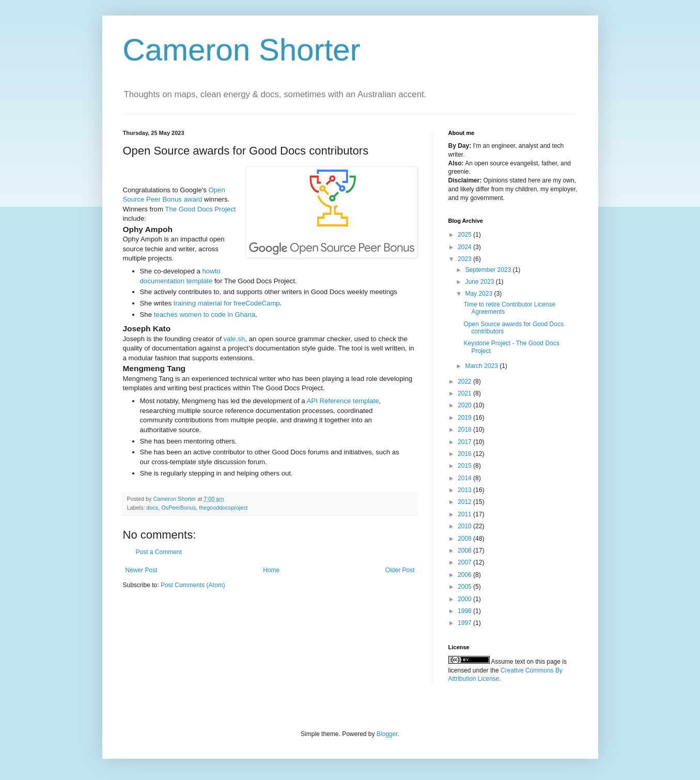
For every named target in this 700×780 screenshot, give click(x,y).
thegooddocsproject (223, 508)
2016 (465, 454)
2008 (465, 550)
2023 (465, 259)
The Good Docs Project (200, 209)
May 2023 (479, 294)
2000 (465, 599)
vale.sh (235, 339)
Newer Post (142, 570)
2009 (465, 539)
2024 (465, 247)
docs (152, 508)
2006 (465, 575)
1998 (465, 611)
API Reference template (343, 401)
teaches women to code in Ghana (205, 315)
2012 (465, 502)
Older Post (400, 570)
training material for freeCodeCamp (227, 303)
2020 (465, 405)
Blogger (387, 734)
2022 (465, 381)
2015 (465, 466)
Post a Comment (159, 552)
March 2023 (482, 366)
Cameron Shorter (242, 50)
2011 (465, 514)
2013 (465, 490)
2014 (465, 478)
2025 (465, 235)
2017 (465, 442)
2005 (465, 587)
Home (271, 570)
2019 (465, 418)
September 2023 (489, 270)
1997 (465, 623)
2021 (465, 393)
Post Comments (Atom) (193, 585)
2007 (465, 562)
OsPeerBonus (178, 508)
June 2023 (480, 282)
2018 (465, 430)
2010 (465, 526)
